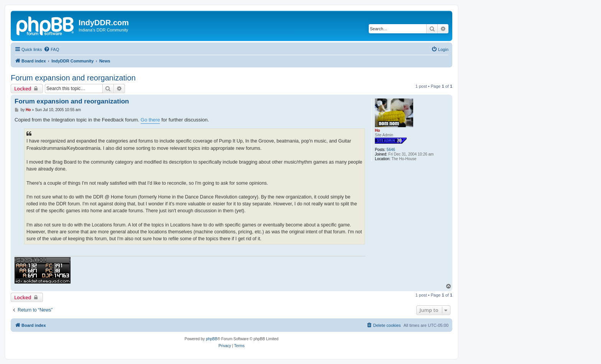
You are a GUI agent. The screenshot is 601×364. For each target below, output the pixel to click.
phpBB (212, 339)
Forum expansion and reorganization (73, 78)
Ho (377, 130)
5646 (391, 150)
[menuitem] (51, 49)
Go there (150, 120)
